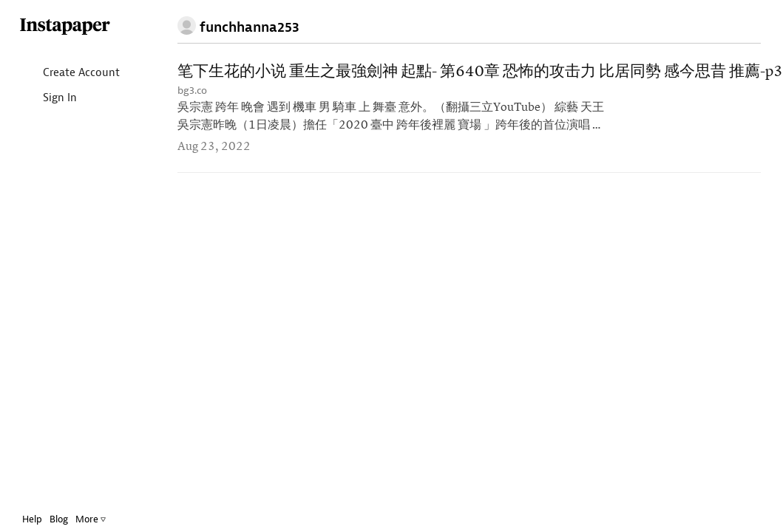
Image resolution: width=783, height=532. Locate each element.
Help (32, 519)
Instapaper (65, 27)
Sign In (48, 99)
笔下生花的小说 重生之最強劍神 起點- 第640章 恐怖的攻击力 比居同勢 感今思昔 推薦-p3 (480, 72)
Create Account (69, 74)
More (91, 519)
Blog (59, 519)
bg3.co (192, 91)
